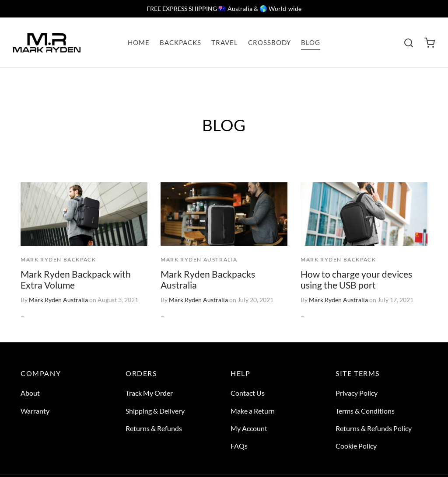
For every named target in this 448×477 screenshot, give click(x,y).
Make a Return (253, 411)
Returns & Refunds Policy (374, 428)
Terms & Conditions (365, 411)
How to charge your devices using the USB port (356, 279)
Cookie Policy (356, 446)
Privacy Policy (357, 393)
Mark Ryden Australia (58, 300)
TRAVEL (225, 42)
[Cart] (430, 43)
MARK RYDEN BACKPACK (58, 259)
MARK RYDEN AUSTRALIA (199, 260)
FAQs (239, 446)
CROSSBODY (269, 42)
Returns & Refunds (154, 428)
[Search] (409, 43)
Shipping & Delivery (155, 411)
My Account (249, 428)
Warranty (35, 411)
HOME (139, 42)
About (30, 393)
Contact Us (248, 393)
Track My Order (149, 393)
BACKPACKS (180, 42)
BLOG (311, 42)
